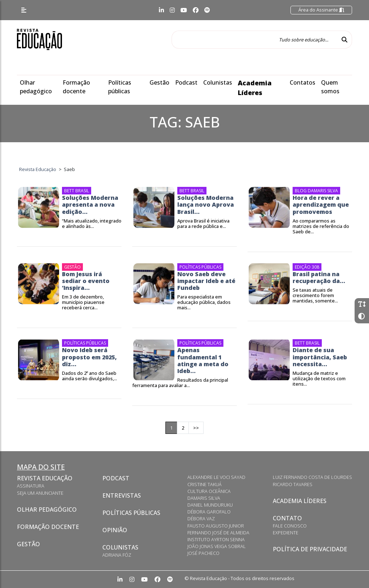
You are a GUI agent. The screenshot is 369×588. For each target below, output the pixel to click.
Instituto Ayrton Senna (216, 539)
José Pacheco (203, 553)
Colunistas (218, 82)
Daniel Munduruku (210, 505)
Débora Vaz (201, 519)
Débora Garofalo (209, 512)
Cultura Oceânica (209, 491)
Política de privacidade (310, 549)
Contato (287, 518)
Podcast (186, 82)
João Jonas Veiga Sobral (217, 546)
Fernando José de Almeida (218, 533)
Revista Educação (45, 478)
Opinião (115, 530)
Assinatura (31, 486)
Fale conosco (290, 526)
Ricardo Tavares (293, 484)
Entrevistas (122, 495)
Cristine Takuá (204, 484)
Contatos (303, 82)
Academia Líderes (300, 501)
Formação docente (48, 527)
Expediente (286, 533)
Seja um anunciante (40, 493)
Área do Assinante (321, 10)
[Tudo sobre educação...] (254, 40)
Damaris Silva (204, 498)
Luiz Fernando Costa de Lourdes (312, 477)
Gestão (159, 82)
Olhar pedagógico (47, 510)
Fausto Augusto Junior (216, 526)
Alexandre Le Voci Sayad (216, 477)
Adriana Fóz (117, 555)
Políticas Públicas (131, 513)
